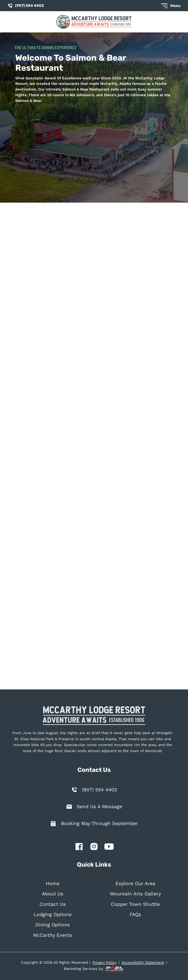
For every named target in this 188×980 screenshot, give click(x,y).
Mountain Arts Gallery (135, 894)
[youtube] (109, 847)
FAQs (135, 914)
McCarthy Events (53, 935)
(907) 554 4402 (100, 790)
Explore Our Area (135, 883)
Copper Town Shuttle (135, 904)
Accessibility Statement (143, 962)
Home (53, 883)
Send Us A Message (99, 806)
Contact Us (53, 904)
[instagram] (94, 847)
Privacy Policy (104, 962)
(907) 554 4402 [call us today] (26, 6)
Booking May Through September (100, 823)
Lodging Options (53, 914)
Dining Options (53, 925)
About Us (53, 894)
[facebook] (79, 847)
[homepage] (94, 716)
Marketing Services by (94, 969)
